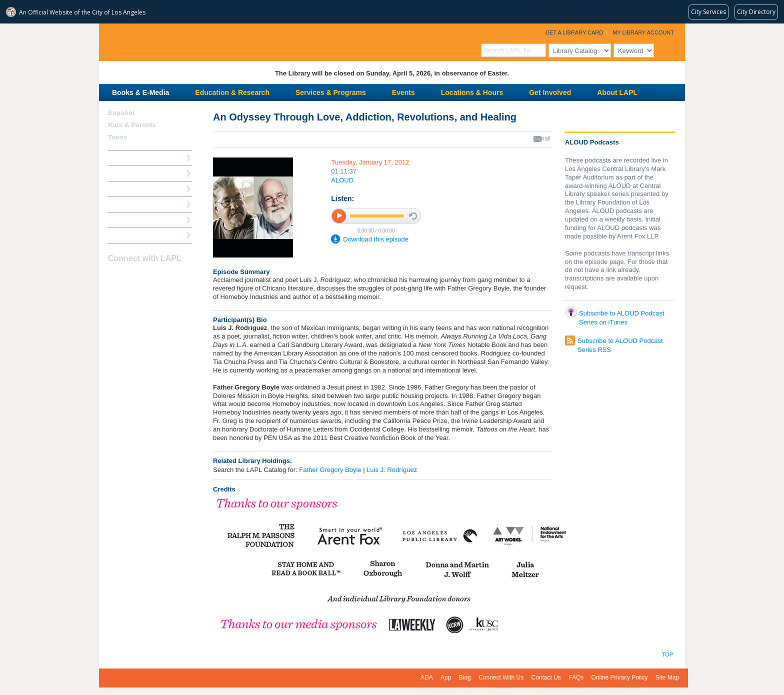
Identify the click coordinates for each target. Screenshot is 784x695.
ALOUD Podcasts (592, 142)
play (339, 216)
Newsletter (167, 278)
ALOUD (342, 180)
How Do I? (124, 158)
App (446, 677)
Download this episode (376, 239)
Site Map (667, 677)
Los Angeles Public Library (222, 41)
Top (667, 654)
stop (413, 216)
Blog (465, 677)
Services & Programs (331, 92)
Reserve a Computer (139, 189)
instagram (132, 278)
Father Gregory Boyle (330, 470)
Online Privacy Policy (620, 677)
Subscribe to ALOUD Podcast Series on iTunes (622, 315)
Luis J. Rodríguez (392, 470)
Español (121, 113)
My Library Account (643, 32)
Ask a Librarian (131, 204)
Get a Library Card (574, 32)
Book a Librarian (134, 220)
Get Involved (550, 92)
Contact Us (546, 677)
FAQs (576, 677)
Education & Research (232, 92)
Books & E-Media (140, 92)
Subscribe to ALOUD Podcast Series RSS (620, 342)
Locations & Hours (472, 92)
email (543, 138)
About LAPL (617, 92)
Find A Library (130, 235)
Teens (117, 137)
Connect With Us (501, 677)
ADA (427, 677)
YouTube (149, 278)
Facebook (114, 278)
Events (403, 92)
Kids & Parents (132, 125)
